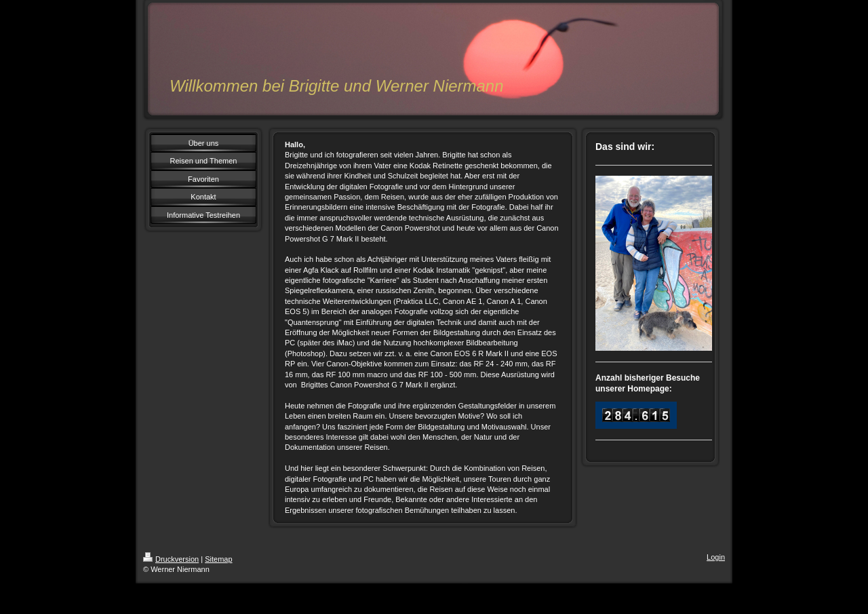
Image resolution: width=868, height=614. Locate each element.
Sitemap (218, 559)
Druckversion (171, 559)
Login (716, 557)
